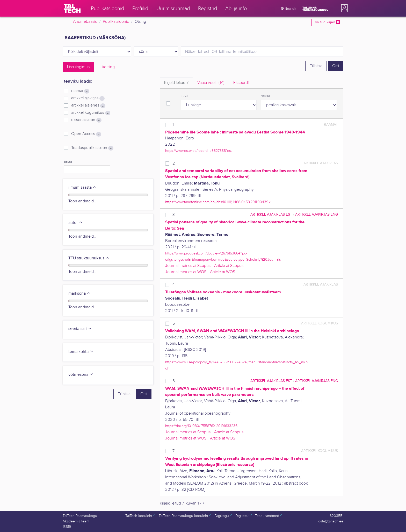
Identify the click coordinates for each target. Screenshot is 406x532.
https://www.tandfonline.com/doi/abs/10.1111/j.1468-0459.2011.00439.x (218, 202)
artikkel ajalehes (88, 105)
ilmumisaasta (83, 187)
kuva (184, 96)
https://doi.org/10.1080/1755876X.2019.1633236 (201, 426)
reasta (265, 96)
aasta (68, 162)
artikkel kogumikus (91, 113)
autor (76, 223)
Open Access (86, 134)
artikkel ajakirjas (88, 98)
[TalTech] (72, 8)
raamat (80, 91)
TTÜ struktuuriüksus (89, 258)
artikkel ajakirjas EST (271, 214)
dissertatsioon (86, 120)
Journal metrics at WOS (186, 272)
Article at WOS (223, 272)
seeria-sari (80, 329)
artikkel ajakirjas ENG (317, 214)
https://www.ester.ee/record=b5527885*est (198, 151)
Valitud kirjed (327, 22)
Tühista (316, 66)
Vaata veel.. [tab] (211, 83)
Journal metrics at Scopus (188, 266)
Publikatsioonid (116, 22)
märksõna (80, 293)
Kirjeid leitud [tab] (176, 83)
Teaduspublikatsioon (92, 148)
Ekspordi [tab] (241, 83)
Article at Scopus (229, 266)
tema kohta (81, 352)
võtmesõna (81, 375)
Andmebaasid (85, 22)
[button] (343, 8)
